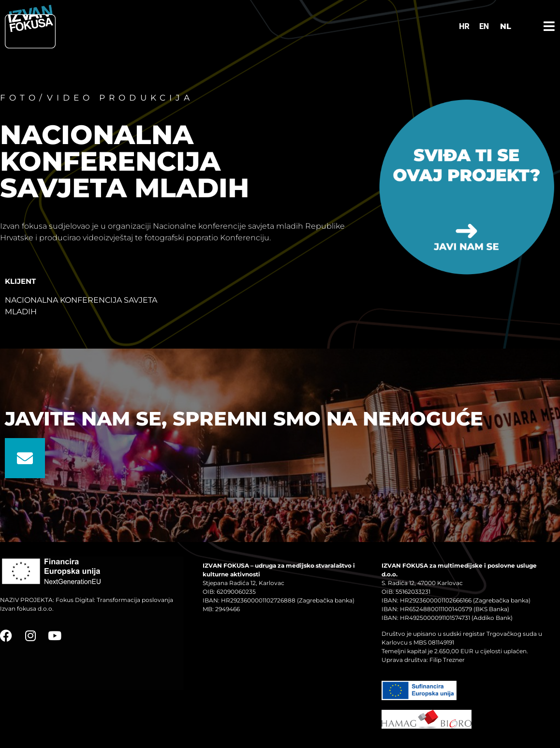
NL (506, 26)
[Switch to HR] (464, 27)
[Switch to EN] (484, 27)
